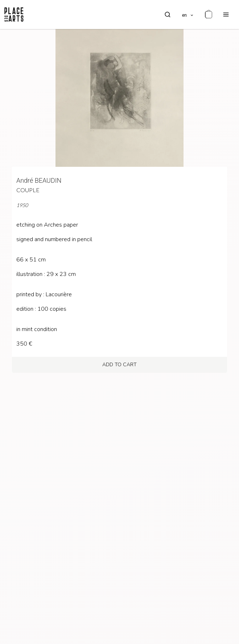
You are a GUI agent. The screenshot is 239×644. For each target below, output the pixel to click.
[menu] (226, 15)
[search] (168, 15)
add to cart (119, 365)
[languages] (188, 15)
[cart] (209, 15)
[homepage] (14, 15)
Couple (28, 190)
